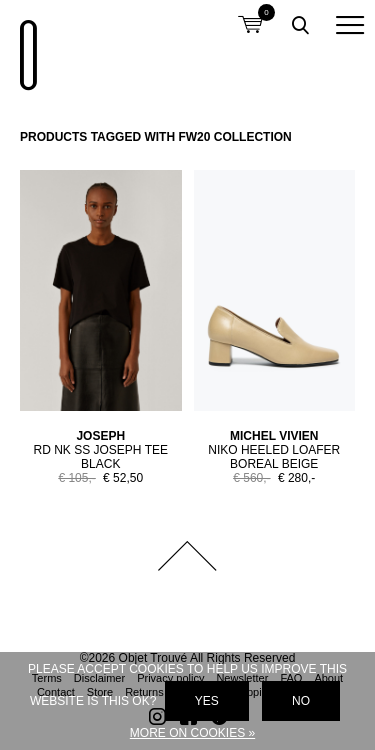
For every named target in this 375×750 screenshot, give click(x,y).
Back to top (188, 556)
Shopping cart (250, 12)
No (301, 701)
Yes (207, 701)
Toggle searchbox (300, 25)
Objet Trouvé (25, 45)
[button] (350, 25)
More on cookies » (192, 733)
